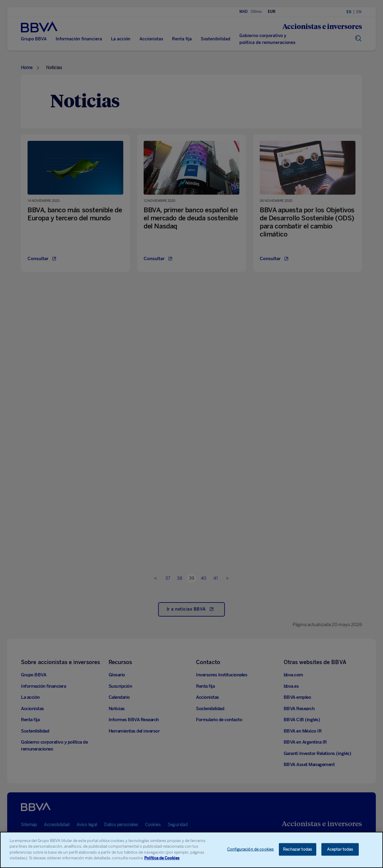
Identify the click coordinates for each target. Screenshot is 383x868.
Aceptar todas (340, 850)
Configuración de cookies (250, 850)
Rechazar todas (298, 850)
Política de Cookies (162, 859)
